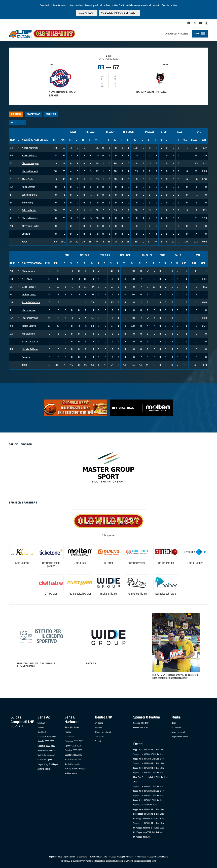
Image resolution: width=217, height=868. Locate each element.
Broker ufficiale (108, 594)
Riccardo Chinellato (31, 302)
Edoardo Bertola (30, 195)
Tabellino (51, 114)
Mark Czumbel (29, 334)
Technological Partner (80, 594)
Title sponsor (108, 535)
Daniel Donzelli (29, 287)
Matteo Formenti (30, 171)
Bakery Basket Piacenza (152, 92)
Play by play (33, 114)
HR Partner (108, 563)
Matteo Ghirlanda (30, 218)
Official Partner (137, 563)
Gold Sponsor (22, 563)
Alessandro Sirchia (30, 226)
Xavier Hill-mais (29, 155)
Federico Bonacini (30, 318)
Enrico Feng (27, 203)
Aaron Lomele (28, 187)
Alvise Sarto (28, 179)
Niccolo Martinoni (30, 148)
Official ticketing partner (51, 565)
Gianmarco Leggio (30, 163)
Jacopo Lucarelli (29, 326)
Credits (165, 857)
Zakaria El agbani (30, 341)
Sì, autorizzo (86, 13)
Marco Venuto (28, 271)
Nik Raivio (27, 279)
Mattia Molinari (29, 310)
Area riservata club (177, 34)
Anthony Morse (29, 294)
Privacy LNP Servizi (125, 857)
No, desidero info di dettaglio (118, 13)
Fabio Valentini (29, 210)
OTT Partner (51, 594)
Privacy (112, 857)
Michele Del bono (30, 349)
